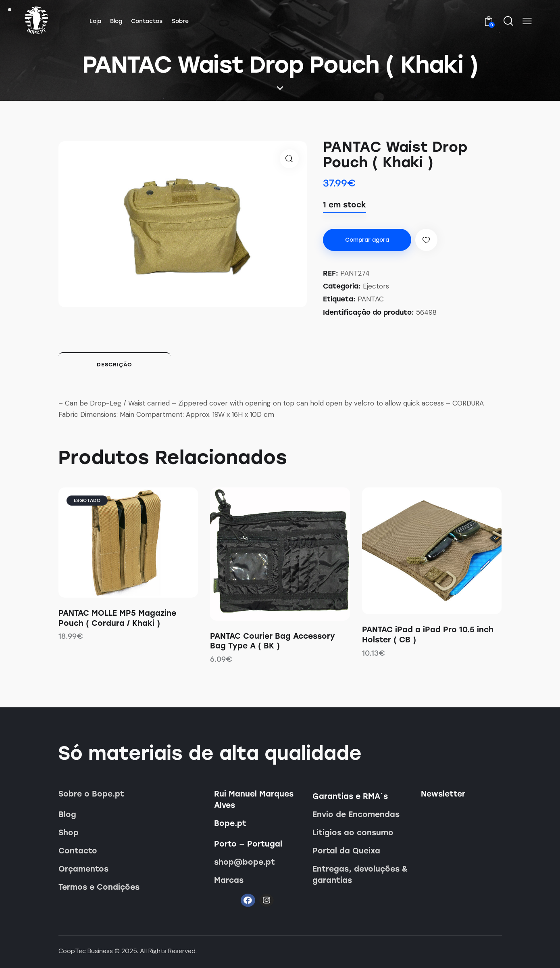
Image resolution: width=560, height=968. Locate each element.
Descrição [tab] (114, 365)
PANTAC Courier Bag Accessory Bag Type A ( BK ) (273, 641)
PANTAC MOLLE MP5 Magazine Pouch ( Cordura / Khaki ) (117, 618)
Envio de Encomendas (356, 814)
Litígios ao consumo (353, 833)
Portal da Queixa (346, 851)
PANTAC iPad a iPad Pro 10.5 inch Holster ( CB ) (428, 635)
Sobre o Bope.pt (91, 794)
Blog (67, 814)
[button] (527, 21)
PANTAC (371, 299)
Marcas (229, 880)
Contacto (78, 851)
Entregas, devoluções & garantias (360, 875)
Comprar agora (367, 240)
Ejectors (376, 286)
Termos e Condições (99, 887)
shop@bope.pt (245, 862)
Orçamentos (83, 869)
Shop (69, 833)
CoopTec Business (86, 951)
